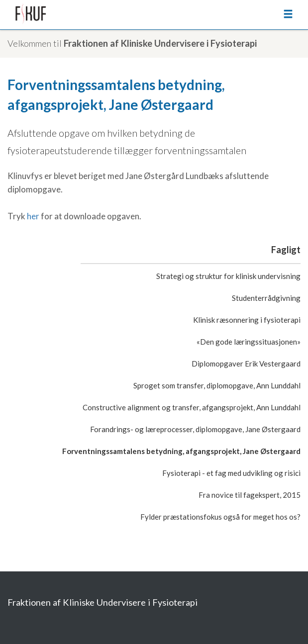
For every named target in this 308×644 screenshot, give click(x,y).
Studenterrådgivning (266, 298)
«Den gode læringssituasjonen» (249, 342)
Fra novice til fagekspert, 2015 (250, 495)
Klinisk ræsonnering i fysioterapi (247, 320)
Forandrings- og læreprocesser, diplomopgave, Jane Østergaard (195, 429)
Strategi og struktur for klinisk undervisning (228, 276)
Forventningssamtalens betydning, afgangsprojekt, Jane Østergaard (181, 451)
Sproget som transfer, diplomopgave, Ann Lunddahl (217, 385)
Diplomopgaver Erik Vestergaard (246, 364)
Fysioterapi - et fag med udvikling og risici (231, 473)
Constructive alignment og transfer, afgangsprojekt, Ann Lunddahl (192, 407)
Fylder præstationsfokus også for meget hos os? (220, 517)
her (33, 216)
